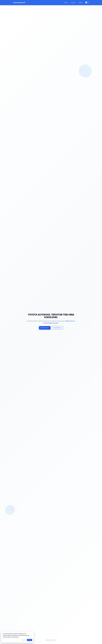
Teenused (73, 3)
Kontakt (81, 3)
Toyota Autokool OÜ (19, 3)
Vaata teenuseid (45, 328)
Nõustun (30, 640)
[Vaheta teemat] (87, 2)
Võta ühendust (57, 328)
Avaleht (66, 3)
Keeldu (24, 640)
